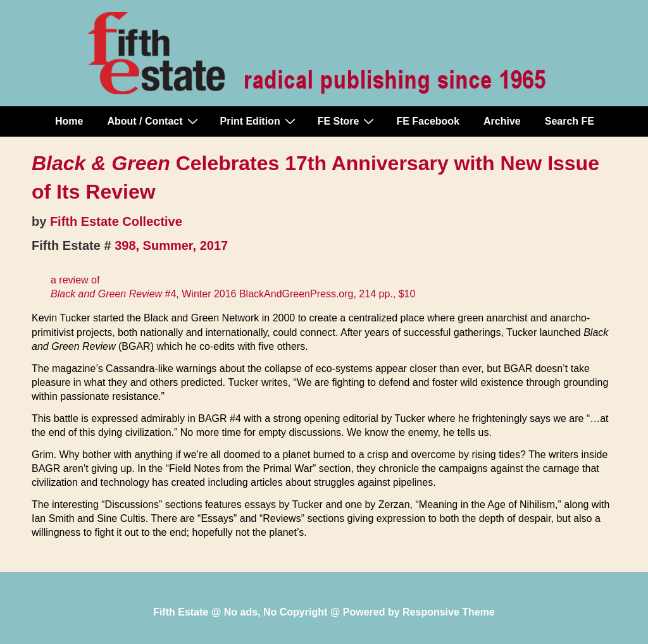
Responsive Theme (449, 612)
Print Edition (259, 121)
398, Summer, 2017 (171, 245)
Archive (502, 121)
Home (69, 121)
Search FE (570, 121)
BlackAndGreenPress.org (296, 294)
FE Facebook (428, 121)
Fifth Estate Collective (116, 221)
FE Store (348, 121)
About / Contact (154, 121)
